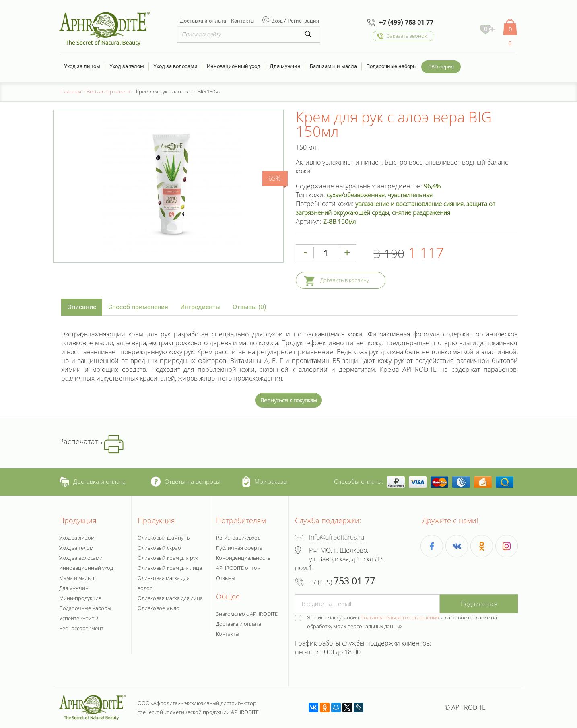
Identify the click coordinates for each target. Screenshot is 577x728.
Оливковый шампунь (164, 538)
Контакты (243, 21)
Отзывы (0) (249, 307)
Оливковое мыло (159, 608)
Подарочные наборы (392, 66)
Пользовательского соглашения (400, 617)
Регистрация (303, 21)
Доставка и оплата (203, 21)
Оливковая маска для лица (170, 598)
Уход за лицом (82, 66)
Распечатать (91, 441)
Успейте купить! (79, 618)
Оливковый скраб (159, 548)
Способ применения (138, 307)
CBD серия (441, 67)
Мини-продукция (80, 598)
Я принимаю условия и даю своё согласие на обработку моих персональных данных (402, 622)
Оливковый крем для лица (170, 568)
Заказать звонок (407, 36)
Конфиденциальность (243, 558)
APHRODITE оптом (238, 568)
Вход (278, 21)
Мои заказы (265, 482)
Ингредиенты (200, 307)
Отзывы (226, 578)
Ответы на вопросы (186, 482)
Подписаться (479, 604)
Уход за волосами (175, 66)
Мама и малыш (77, 578)
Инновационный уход (234, 66)
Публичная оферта (239, 548)
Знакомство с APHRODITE (247, 614)
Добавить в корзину (345, 280)
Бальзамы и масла (333, 66)
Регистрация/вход (238, 538)
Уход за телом (127, 66)
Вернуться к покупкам (288, 400)
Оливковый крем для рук (168, 558)
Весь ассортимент (81, 628)
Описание (82, 307)
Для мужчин (285, 66)
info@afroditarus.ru (337, 537)
